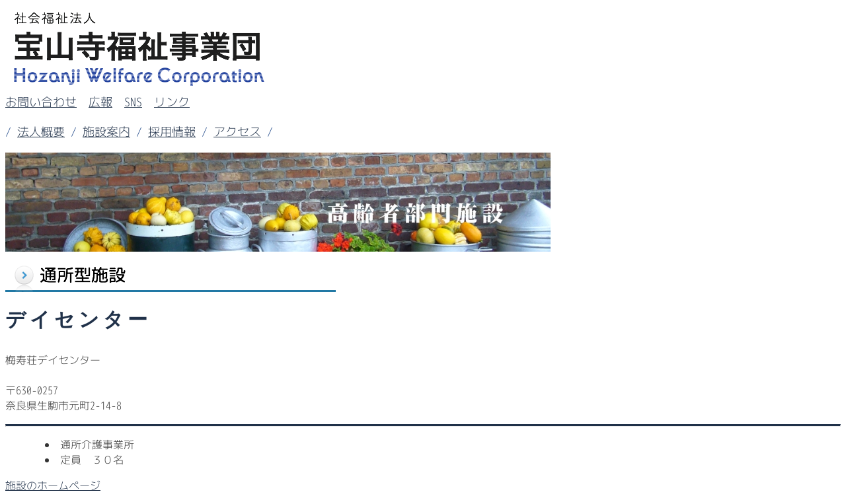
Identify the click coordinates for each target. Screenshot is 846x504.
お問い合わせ (41, 102)
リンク (172, 102)
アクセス (237, 132)
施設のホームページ (53, 486)
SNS (133, 102)
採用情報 (172, 132)
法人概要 (41, 132)
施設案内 (106, 132)
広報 (100, 102)
